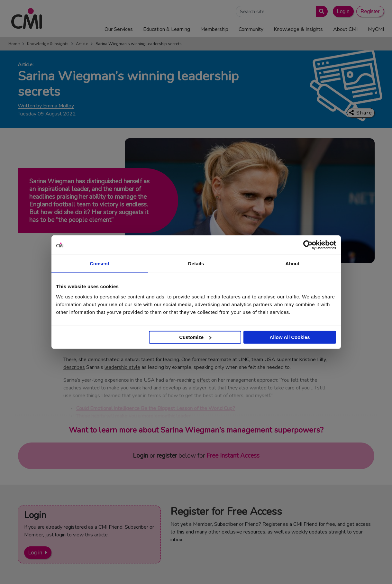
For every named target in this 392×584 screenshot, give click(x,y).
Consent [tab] (100, 264)
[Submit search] (320, 11)
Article (82, 44)
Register (370, 11)
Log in (35, 553)
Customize (195, 337)
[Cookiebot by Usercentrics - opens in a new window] (308, 245)
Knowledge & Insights (48, 44)
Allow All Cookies (290, 337)
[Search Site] (276, 11)
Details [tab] (196, 264)
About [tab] (293, 264)
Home (14, 44)
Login (343, 11)
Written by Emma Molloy (46, 106)
